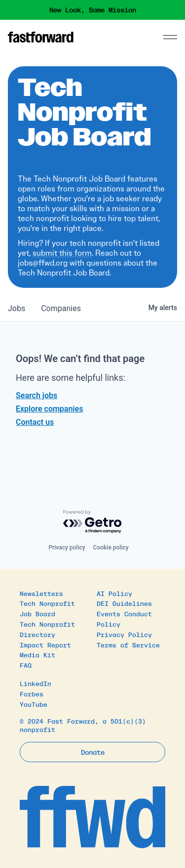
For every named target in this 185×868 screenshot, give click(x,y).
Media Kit (37, 655)
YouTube (34, 704)
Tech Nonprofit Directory (47, 629)
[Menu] (170, 37)
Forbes (32, 694)
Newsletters (41, 593)
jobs (17, 308)
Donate (93, 752)
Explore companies (49, 409)
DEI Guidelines (124, 603)
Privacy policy (67, 548)
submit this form (62, 253)
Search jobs (37, 395)
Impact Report (45, 645)
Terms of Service (128, 645)
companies (61, 308)
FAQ (26, 665)
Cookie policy (111, 548)
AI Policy (114, 593)
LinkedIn (36, 683)
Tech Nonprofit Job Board (47, 608)
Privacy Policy (124, 634)
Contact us (35, 422)
